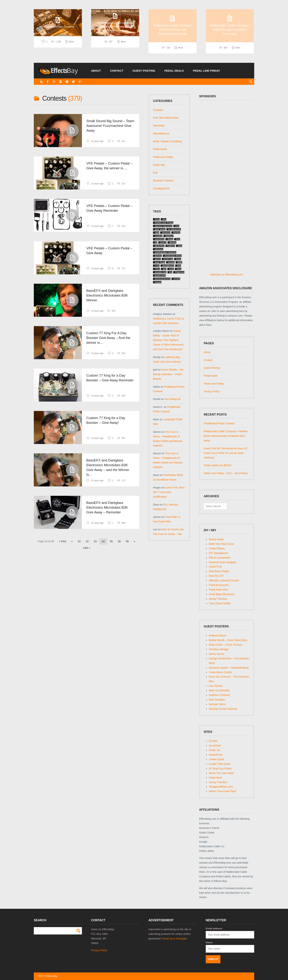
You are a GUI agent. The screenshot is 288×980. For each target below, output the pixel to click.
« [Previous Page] (72, 541)
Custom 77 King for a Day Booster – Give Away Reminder (110, 378)
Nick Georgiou (217, 700)
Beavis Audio (216, 539)
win (165, 269)
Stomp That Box (218, 599)
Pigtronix (180, 272)
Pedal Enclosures (219, 585)
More (72, 48)
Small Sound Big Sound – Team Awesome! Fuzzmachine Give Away (110, 126)
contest (159, 236)
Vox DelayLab (172, 399)
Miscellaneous (161, 133)
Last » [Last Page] (87, 548)
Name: (209, 942)
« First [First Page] (63, 541)
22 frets (213, 741)
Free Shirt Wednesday (166, 118)
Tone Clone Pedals (220, 603)
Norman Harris (217, 704)
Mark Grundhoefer (219, 690)
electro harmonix (164, 226)
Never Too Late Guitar (221, 773)
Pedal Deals (174, 71)
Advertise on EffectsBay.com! (227, 275)
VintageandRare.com (221, 787)
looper (158, 282)
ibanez (158, 256)
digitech (169, 236)
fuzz (178, 239)
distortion (160, 246)
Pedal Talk (159, 165)
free (179, 266)
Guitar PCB (215, 567)
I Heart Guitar (217, 759)
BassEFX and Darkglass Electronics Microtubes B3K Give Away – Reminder (107, 507)
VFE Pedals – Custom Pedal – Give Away (109, 251)
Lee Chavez (216, 686)
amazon (166, 233)
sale (157, 233)
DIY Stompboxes (218, 553)
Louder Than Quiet (220, 764)
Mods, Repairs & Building (167, 141)
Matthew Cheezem (220, 695)
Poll (155, 173)
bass (178, 259)
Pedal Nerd (215, 778)
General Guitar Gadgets (223, 562)
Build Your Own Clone (221, 544)
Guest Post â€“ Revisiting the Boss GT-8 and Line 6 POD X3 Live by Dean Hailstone (226, 453)
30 (127, 541)
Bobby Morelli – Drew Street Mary (228, 640)
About (96, 71)
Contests (158, 110)
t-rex (157, 266)
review (171, 262)
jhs (171, 272)
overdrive (160, 239)
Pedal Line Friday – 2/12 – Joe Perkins (226, 473)
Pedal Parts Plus (218, 590)
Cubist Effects (217, 548)
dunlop (177, 233)
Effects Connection (220, 558)
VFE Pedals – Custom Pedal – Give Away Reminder (109, 208)
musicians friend (173, 256)
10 (79, 541)
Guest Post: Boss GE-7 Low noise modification (169, 492)
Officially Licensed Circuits (224, 580)
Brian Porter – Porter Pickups (225, 645)
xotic (172, 269)
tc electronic (175, 229)
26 (119, 541)
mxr (177, 226)
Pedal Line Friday (206, 71)
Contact (117, 71)
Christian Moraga (219, 649)
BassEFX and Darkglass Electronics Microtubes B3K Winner (107, 295)
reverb (177, 279)
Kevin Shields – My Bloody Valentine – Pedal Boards (168, 374)
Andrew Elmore (218, 636)
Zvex (157, 269)
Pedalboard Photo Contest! (219, 423)
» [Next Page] (135, 541)
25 (111, 541)
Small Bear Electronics (222, 594)
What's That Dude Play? (223, 791)
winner (173, 242)
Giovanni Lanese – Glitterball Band (229, 668)
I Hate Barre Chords (220, 672)
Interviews (159, 126)
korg (179, 269)
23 (95, 541)
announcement (163, 279)
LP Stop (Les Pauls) (220, 768)
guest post (160, 276)
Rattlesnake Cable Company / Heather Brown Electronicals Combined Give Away (226, 436)
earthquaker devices (166, 252)
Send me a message (174, 939)
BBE (180, 262)
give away (160, 229)
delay (170, 239)
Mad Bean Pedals (219, 571)
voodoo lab (161, 272)
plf (156, 242)
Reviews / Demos (163, 181)
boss (157, 219)
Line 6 (163, 242)
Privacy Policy (212, 391)
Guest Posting (144, 71)
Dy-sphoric (215, 746)
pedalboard (168, 266)
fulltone (171, 246)
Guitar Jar (214, 750)
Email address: (214, 928)
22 (87, 541)
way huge (160, 262)
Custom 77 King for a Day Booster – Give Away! (106, 420)
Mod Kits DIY (216, 576)
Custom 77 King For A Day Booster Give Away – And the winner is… (108, 338)
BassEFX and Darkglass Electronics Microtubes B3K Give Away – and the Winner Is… (108, 467)
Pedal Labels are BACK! (218, 465)
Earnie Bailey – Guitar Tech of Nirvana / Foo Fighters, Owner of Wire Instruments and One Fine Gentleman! (168, 340)
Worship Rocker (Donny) (223, 709)
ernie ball (169, 259)
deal (180, 246)
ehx (164, 219)
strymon (159, 249)
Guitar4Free (216, 755)
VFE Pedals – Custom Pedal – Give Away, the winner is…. (109, 166)
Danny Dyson (217, 654)
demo (158, 259)
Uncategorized (161, 188)
